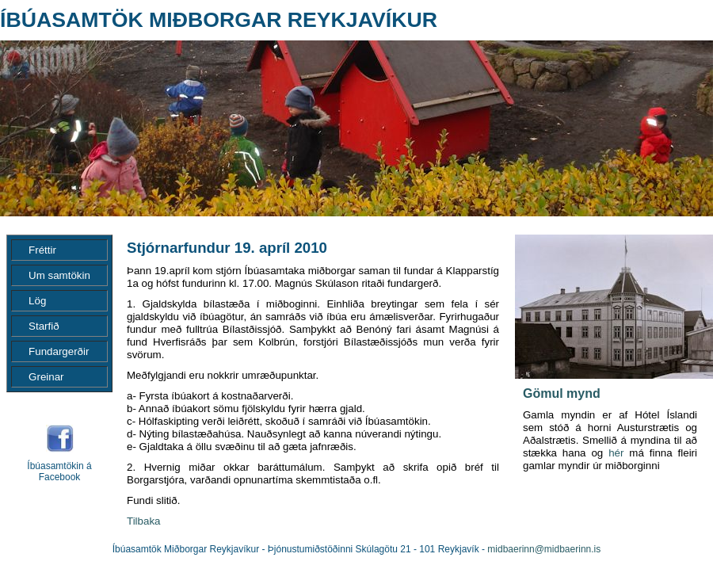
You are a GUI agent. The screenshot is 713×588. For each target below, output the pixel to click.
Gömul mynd (562, 393)
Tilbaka (143, 521)
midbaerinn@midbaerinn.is (544, 549)
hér (616, 453)
